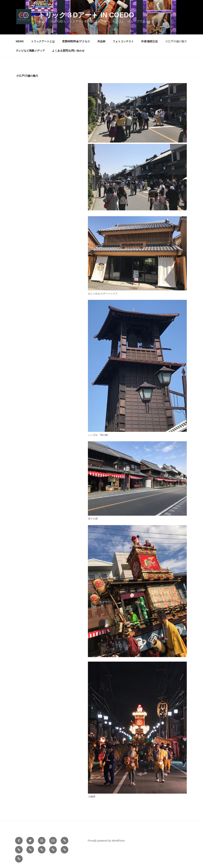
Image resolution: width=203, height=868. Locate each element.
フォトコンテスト (123, 41)
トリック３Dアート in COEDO (86, 15)
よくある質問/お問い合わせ (68, 51)
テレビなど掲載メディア (30, 51)
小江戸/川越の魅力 (176, 41)
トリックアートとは (43, 41)
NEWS (20, 41)
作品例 (101, 41)
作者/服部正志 (149, 41)
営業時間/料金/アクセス (76, 41)
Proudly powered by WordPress (106, 841)
